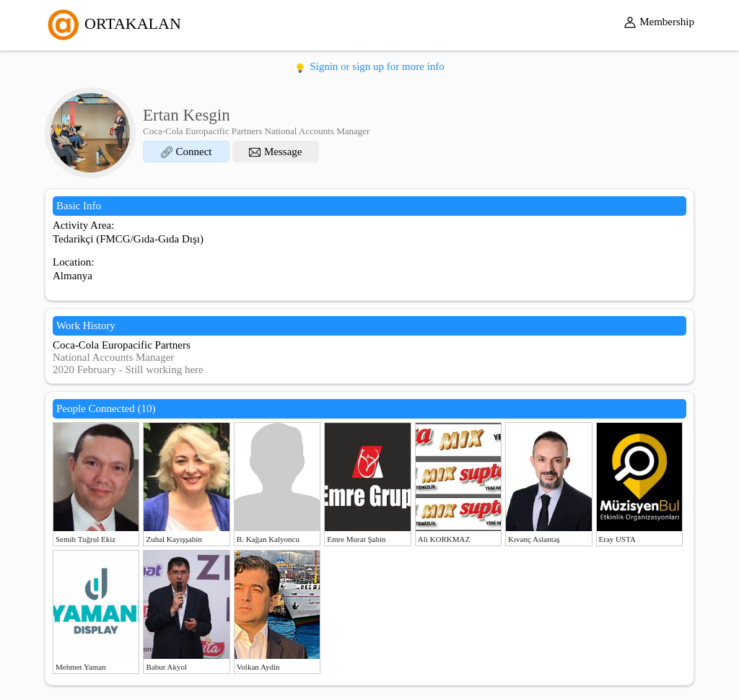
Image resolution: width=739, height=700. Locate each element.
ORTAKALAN (113, 23)
